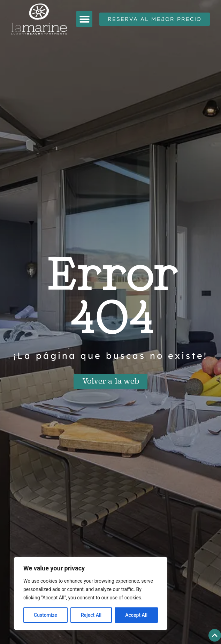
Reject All (91, 615)
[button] (85, 19)
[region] (91, 593)
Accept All (136, 615)
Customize (45, 615)
